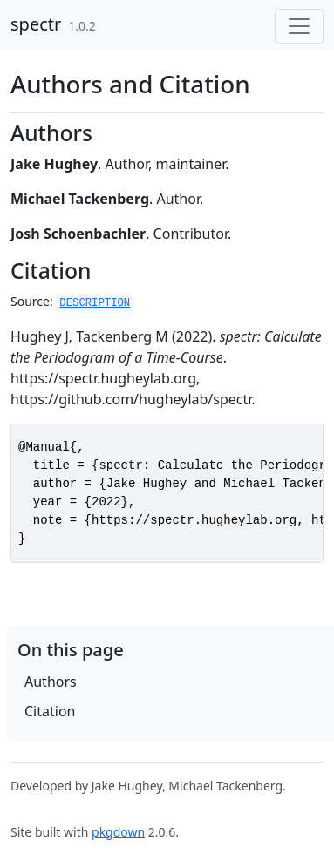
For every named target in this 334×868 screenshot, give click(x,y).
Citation (50, 711)
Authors (51, 682)
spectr (36, 24)
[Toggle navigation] (299, 26)
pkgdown (118, 832)
